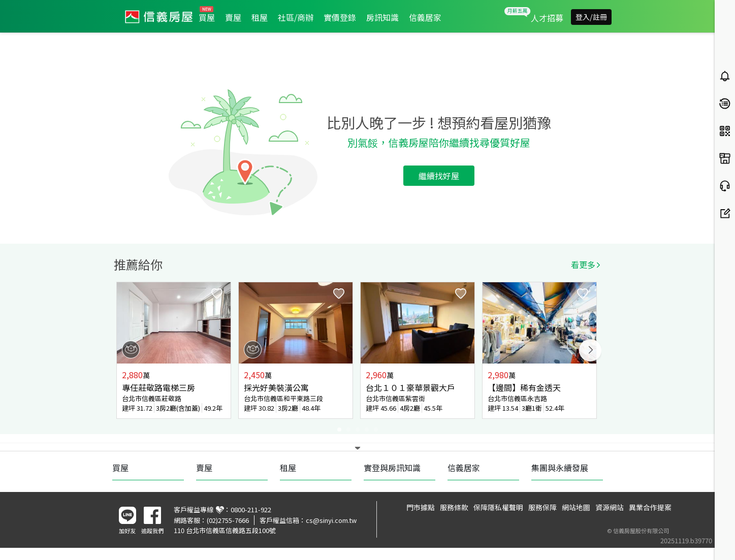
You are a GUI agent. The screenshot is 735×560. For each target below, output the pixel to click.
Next (590, 350)
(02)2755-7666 (228, 520)
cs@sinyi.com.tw (331, 520)
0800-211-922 (251, 509)
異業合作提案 (650, 507)
